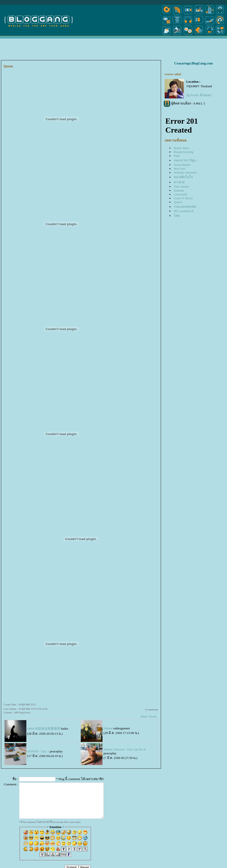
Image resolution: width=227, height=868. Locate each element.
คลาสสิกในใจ (183, 177)
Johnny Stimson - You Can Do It (124, 749)
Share (144, 716)
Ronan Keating (183, 152)
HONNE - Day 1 (38, 751)
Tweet (153, 716)
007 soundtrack (184, 211)
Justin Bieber (182, 165)
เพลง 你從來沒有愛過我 (44, 729)
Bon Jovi (180, 169)
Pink (177, 156)
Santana (179, 190)
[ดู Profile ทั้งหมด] (199, 95)
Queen (178, 202)
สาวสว (179, 182)
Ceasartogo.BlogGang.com (194, 63)
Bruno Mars (182, 148)
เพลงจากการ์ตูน (185, 160)
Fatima (108, 728)
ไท (177, 216)
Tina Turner (181, 187)
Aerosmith (180, 194)
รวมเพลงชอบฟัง (185, 207)
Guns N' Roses (183, 198)
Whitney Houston (185, 172)
